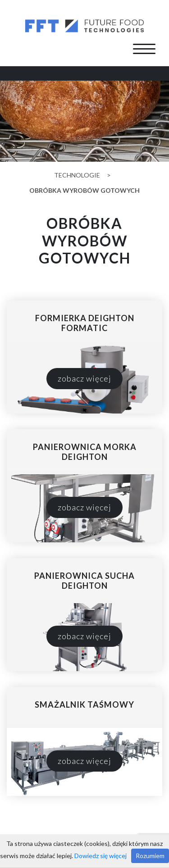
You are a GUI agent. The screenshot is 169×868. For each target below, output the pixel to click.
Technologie (77, 175)
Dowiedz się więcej (100, 856)
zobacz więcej (84, 378)
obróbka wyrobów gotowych (84, 190)
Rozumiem (150, 856)
